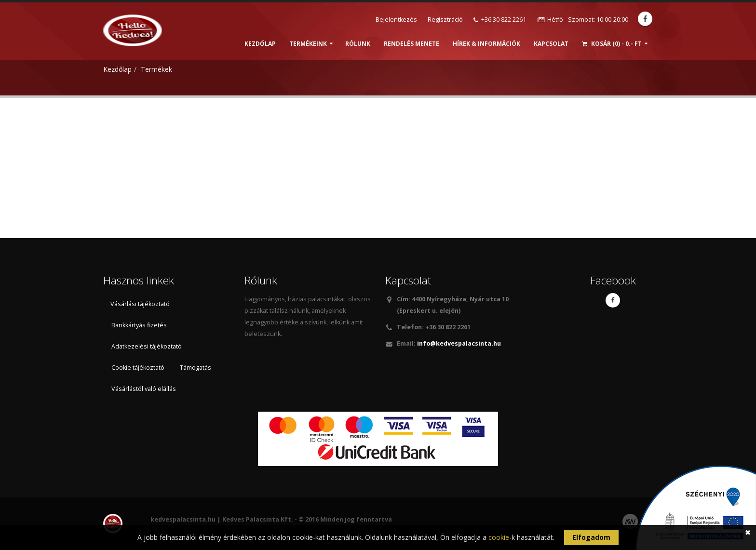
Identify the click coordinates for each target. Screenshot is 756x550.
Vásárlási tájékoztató (140, 304)
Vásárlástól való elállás (144, 389)
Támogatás (196, 368)
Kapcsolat (551, 44)
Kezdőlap (260, 44)
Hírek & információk (486, 44)
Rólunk (358, 44)
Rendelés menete (412, 44)
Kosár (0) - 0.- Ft (612, 44)
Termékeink (308, 44)
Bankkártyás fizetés (139, 325)
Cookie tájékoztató (138, 368)
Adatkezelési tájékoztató (147, 346)
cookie (499, 537)
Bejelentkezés (396, 20)
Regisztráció (445, 20)
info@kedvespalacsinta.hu (458, 343)
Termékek (156, 69)
